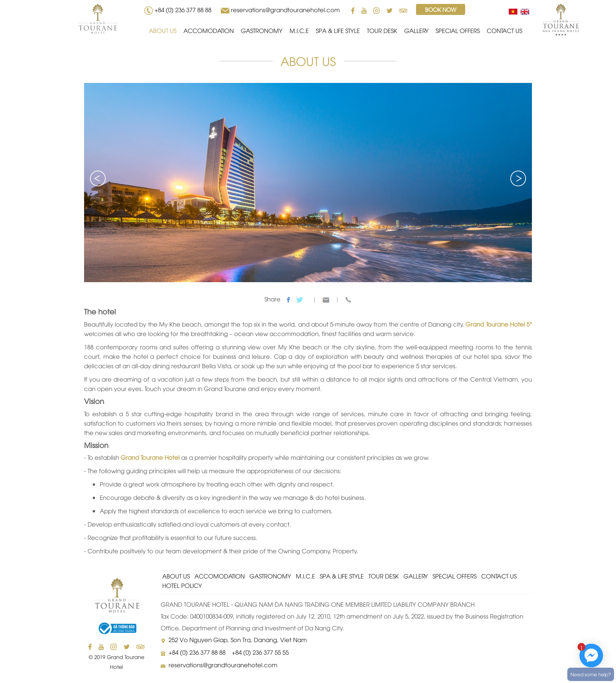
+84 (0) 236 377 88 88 (184, 9)
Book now (441, 9)
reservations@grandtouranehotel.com (285, 9)
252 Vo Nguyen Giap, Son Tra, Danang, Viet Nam (238, 639)
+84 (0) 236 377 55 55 (260, 652)
